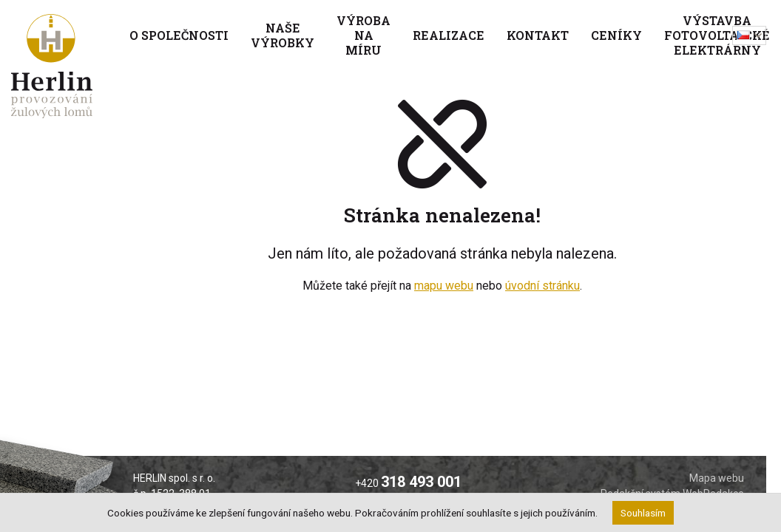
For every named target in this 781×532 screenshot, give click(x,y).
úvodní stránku (542, 286)
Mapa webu (717, 478)
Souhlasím (643, 513)
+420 (408, 483)
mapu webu (444, 286)
